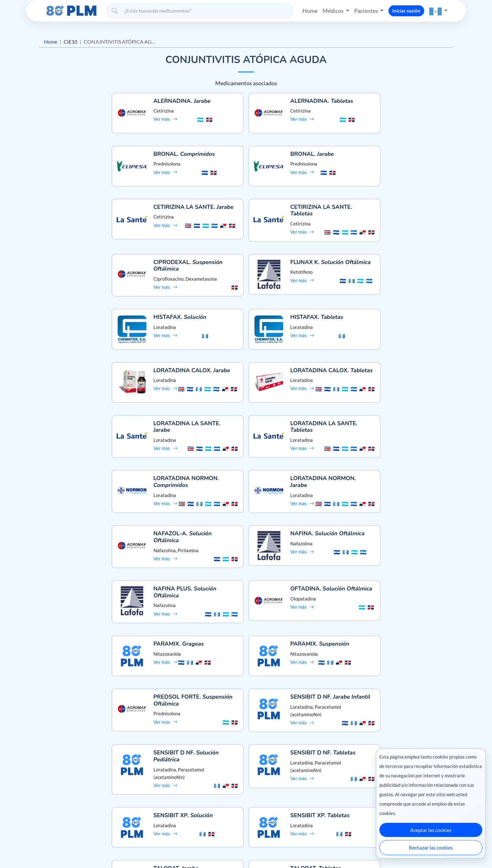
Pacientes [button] (367, 11)
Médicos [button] (334, 11)
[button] (438, 11)
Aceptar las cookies (431, 830)
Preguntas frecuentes (246, 791)
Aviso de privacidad (79, 802)
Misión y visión (74, 791)
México (318, 850)
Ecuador (362, 850)
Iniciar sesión (406, 11)
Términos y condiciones (83, 813)
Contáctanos (246, 802)
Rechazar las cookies (431, 847)
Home (310, 11)
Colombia (339, 850)
